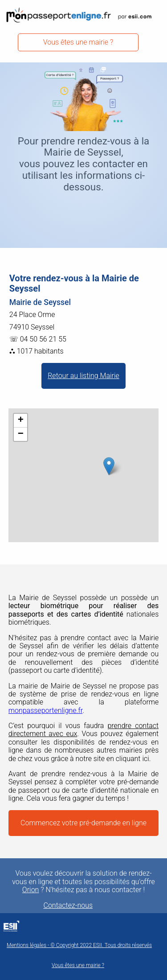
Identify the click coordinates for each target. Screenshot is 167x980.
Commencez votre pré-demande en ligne (83, 823)
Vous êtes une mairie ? (78, 42)
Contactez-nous (68, 906)
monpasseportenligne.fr (45, 710)
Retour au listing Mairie (83, 376)
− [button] (21, 434)
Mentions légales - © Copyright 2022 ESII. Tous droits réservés (79, 945)
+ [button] (21, 420)
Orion (31, 890)
